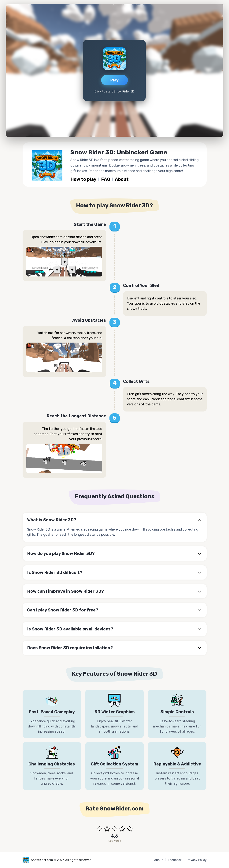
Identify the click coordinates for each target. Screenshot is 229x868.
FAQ (106, 179)
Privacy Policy (197, 860)
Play (115, 80)
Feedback (175, 860)
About (122, 179)
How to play (84, 179)
